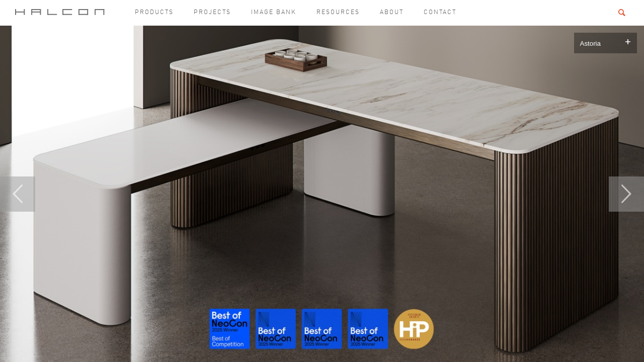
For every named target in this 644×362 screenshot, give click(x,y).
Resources (338, 13)
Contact (440, 13)
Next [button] (626, 194)
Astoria (590, 43)
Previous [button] (18, 194)
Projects (212, 13)
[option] (322, 194)
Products (154, 13)
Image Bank (274, 13)
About (392, 13)
